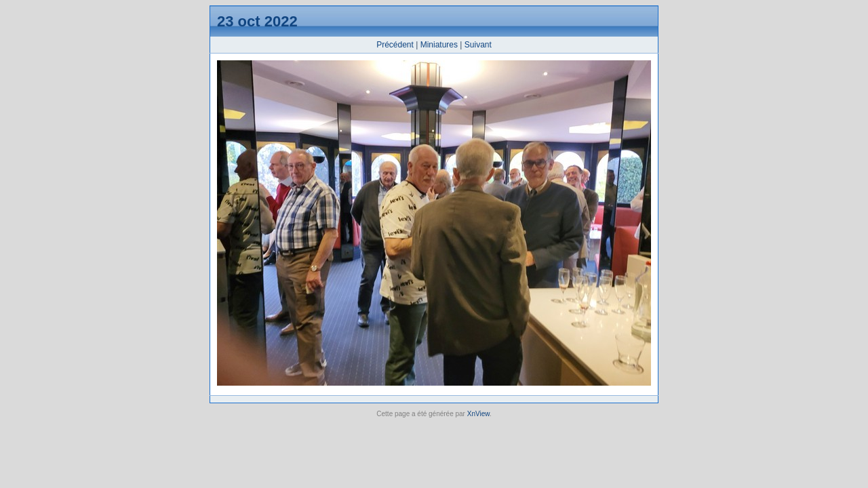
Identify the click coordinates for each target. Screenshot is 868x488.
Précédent (395, 45)
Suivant (478, 45)
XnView (478, 414)
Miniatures (439, 45)
